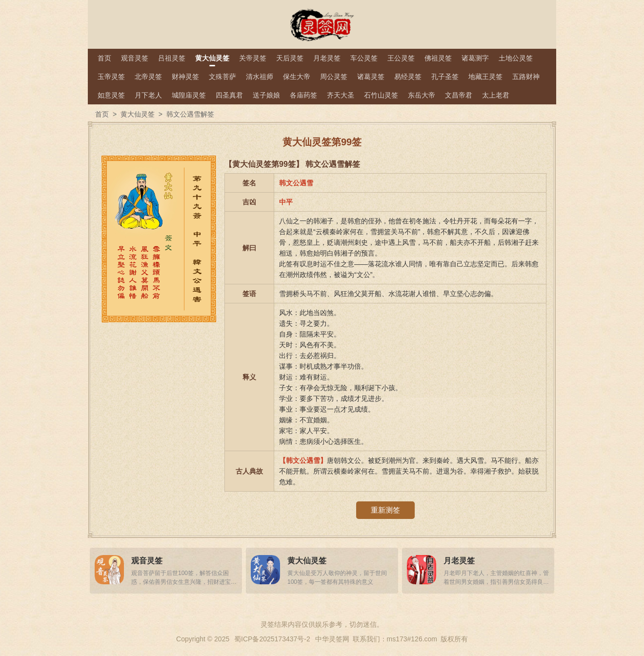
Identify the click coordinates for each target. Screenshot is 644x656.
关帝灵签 (253, 58)
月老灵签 (327, 58)
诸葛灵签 (371, 77)
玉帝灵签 (111, 77)
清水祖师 (260, 77)
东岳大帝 (422, 95)
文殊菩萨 (222, 77)
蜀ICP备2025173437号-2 (272, 639)
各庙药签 (303, 95)
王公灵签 (401, 58)
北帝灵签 (148, 77)
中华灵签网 (332, 639)
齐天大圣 (341, 95)
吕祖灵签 (172, 58)
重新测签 (385, 510)
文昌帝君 (459, 95)
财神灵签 (185, 77)
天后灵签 (290, 58)
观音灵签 (135, 58)
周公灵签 (334, 77)
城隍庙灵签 (189, 95)
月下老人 (148, 95)
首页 (104, 58)
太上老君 (496, 95)
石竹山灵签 (381, 95)
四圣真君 (229, 95)
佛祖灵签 (438, 58)
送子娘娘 (266, 95)
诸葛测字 (475, 58)
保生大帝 (297, 77)
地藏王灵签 (485, 77)
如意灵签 (111, 95)
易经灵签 (408, 77)
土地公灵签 (516, 58)
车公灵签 (364, 58)
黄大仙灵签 (212, 58)
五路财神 (526, 77)
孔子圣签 (445, 77)
